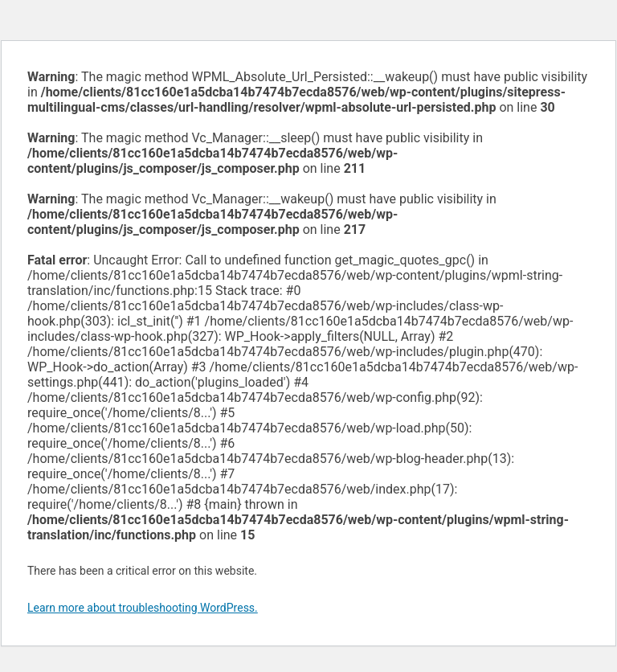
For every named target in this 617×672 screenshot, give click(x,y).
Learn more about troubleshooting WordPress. (143, 608)
